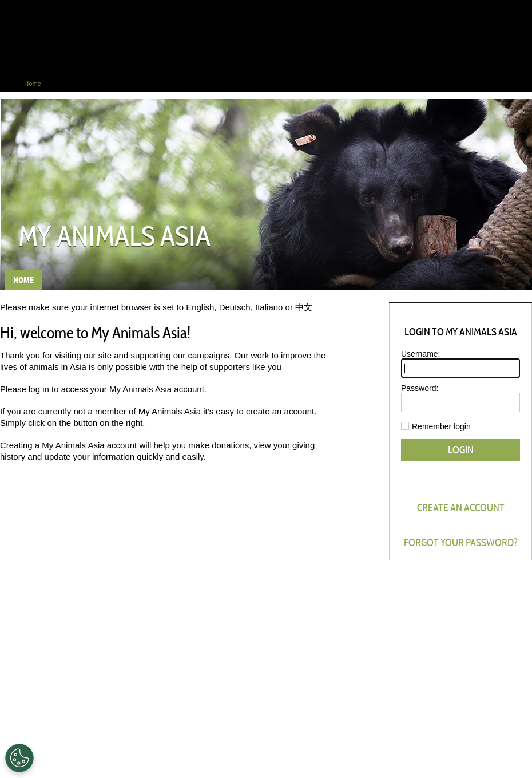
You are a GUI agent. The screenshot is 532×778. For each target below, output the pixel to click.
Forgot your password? (461, 542)
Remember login (441, 426)
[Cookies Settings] (19, 758)
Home (8, 84)
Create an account (461, 508)
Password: (420, 388)
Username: (420, 354)
